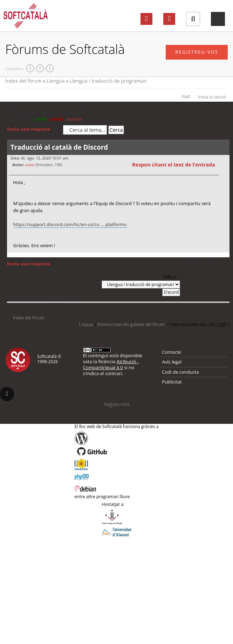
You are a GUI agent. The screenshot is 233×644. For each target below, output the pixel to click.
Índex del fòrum (23, 81)
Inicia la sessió (212, 97)
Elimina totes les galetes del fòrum (131, 324)
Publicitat (172, 382)
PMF (186, 97)
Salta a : (171, 277)
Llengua (56, 81)
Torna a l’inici (224, 257)
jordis (41, 119)
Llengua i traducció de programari (108, 81)
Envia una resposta (33, 129)
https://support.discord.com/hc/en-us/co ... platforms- (70, 224)
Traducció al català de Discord (57, 111)
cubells (56, 119)
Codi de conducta (180, 372)
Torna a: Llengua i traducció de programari (53, 274)
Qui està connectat (43, 296)
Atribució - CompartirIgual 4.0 (111, 364)
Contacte (171, 352)
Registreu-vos (197, 52)
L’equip (86, 324)
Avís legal (172, 362)
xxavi (30, 165)
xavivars (74, 119)
